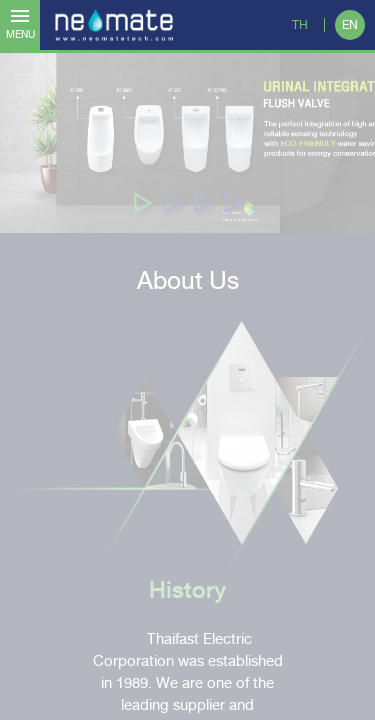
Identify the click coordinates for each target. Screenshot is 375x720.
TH (300, 25)
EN (350, 25)
